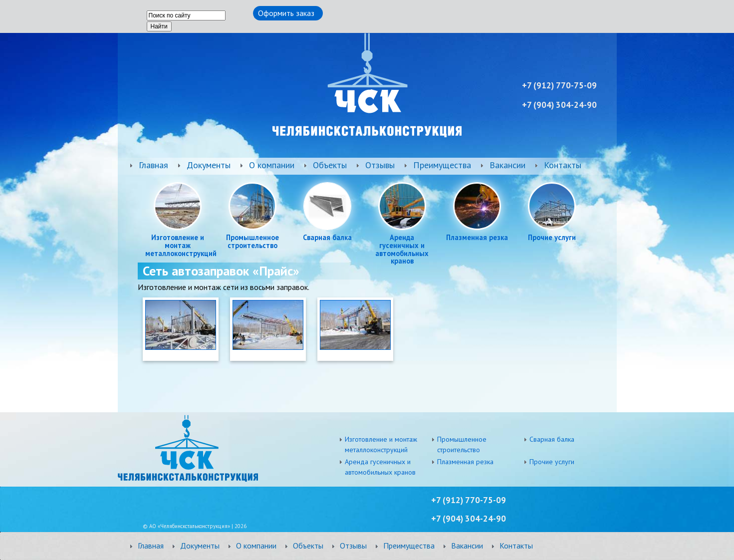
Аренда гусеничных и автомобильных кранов (402, 249)
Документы (209, 165)
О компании (272, 165)
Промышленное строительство (252, 242)
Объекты (330, 165)
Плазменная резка (477, 238)
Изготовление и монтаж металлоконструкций (178, 245)
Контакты (563, 165)
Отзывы (380, 165)
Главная (153, 165)
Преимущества (442, 165)
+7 (437, 519)
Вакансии (507, 165)
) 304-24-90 (474, 519)
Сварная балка (327, 238)
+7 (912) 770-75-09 (469, 500)
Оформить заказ (286, 13)
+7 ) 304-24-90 (559, 105)
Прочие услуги (552, 238)
